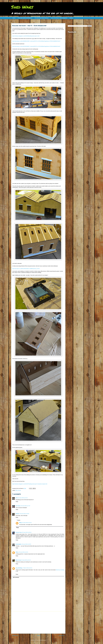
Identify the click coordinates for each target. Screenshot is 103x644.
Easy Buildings (19, 568)
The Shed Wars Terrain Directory (42, 18)
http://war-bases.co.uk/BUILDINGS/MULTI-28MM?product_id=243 (26, 269)
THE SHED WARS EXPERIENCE (25, 18)
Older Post (62, 636)
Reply (17, 502)
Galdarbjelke (19, 544)
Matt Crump (18, 560)
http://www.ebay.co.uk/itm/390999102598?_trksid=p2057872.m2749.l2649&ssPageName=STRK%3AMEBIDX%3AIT (36, 41)
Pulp (17, 490)
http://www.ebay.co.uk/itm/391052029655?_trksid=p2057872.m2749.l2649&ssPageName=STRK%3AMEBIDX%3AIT (36, 46)
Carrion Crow (19, 532)
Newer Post (15, 636)
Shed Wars (22, 7)
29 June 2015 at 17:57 (25, 506)
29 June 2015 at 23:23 (27, 523)
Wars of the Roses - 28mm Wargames (59, 18)
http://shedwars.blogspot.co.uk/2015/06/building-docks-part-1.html (26, 36)
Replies (19, 520)
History (71, 18)
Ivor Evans (18, 506)
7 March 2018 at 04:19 (27, 568)
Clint (17, 498)
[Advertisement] (38, 622)
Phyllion (18, 514)
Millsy (21, 523)
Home (14, 18)
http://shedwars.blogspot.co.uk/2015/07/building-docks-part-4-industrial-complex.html (30, 484)
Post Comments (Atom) (41, 640)
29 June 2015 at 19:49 (24, 514)
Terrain (19, 490)
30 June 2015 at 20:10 (26, 560)
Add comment (16, 577)
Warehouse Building (60, 570)
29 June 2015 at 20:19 (27, 532)
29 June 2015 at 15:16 (23, 498)
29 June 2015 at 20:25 (26, 544)
